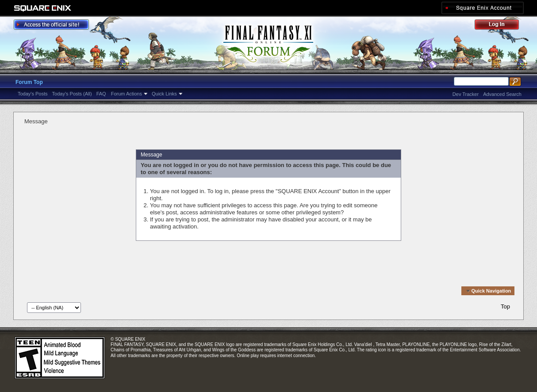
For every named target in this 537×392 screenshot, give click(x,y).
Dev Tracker (466, 94)
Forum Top (29, 82)
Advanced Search (502, 94)
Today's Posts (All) (72, 94)
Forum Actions (127, 94)
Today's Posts (33, 94)
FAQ (101, 94)
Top (505, 306)
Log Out (501, 26)
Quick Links (164, 94)
